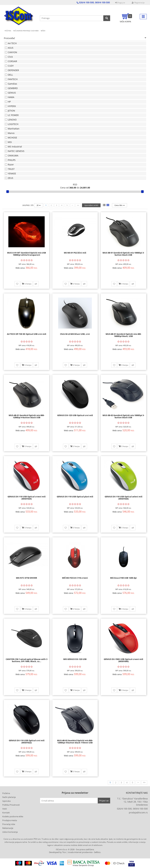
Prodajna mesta (10, 820)
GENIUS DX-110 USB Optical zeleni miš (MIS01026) (123, 498)
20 (39, 205)
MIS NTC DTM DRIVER (27, 578)
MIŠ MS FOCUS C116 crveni (75, 578)
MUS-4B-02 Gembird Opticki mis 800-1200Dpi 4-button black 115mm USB (75, 742)
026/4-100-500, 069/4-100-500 (132, 809)
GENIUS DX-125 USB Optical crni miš (75, 415)
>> (78, 205)
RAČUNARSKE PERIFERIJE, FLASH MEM (26, 31)
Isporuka (6, 801)
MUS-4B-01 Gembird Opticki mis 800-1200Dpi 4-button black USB (27, 416)
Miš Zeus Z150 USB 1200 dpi (123, 578)
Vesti (5, 809)
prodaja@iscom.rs (138, 812)
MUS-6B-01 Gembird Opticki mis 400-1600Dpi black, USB (123, 335)
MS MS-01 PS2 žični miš (75, 253)
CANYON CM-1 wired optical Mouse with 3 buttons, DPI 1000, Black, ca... (27, 660)
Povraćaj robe (9, 824)
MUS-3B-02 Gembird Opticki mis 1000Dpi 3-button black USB (123, 416)
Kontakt (6, 813)
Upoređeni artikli (91, 205)
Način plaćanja (9, 797)
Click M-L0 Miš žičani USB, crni (75, 334)
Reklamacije (8, 828)
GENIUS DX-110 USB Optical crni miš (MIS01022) (27, 742)
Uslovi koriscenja (10, 832)
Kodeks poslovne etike (13, 816)
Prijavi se (104, 801)
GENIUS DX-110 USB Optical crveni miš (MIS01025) (27, 498)
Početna (8, 31)
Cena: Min (120, 205)
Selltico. (97, 852)
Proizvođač (75, 38)
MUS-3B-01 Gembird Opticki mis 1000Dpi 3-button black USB (123, 254)
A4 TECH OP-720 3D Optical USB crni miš (27, 334)
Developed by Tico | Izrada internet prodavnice (71, 852)
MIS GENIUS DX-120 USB (75, 659)
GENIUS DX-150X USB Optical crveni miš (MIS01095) (123, 660)
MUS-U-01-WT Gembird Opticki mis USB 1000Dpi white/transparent (27, 254)
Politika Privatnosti (11, 805)
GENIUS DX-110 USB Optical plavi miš (75, 497)
